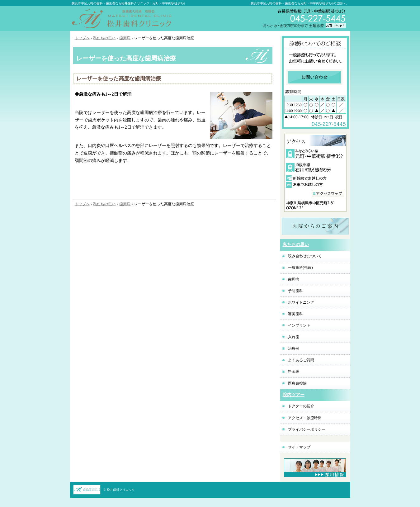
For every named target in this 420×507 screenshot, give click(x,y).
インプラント (299, 325)
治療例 (294, 348)
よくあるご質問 (301, 360)
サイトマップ (299, 447)
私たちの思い (104, 38)
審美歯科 (295, 314)
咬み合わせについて (305, 256)
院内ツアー (294, 395)
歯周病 (125, 38)
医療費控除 (297, 383)
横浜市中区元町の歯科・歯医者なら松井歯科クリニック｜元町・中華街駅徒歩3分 (128, 3)
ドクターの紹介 (301, 406)
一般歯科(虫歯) (300, 268)
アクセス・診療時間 (305, 418)
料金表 (294, 372)
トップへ (82, 38)
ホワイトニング (301, 302)
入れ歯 (294, 337)
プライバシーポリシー (307, 429)
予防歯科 (295, 291)
